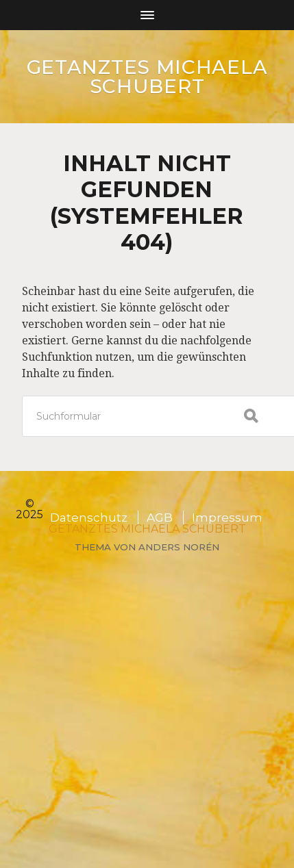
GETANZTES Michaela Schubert (147, 77)
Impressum (227, 518)
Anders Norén (179, 547)
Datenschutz (89, 518)
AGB (160, 518)
